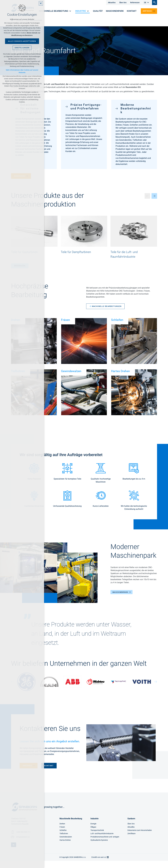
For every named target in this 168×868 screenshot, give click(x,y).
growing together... (54, 807)
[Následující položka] (154, 196)
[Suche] (155, 2)
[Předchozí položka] (147, 196)
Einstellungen (22, 48)
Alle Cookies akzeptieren (22, 41)
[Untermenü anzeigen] (148, 3)
